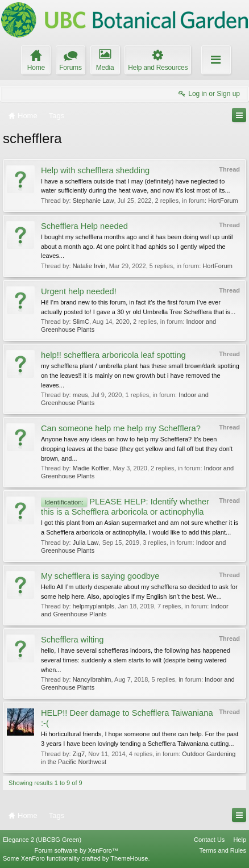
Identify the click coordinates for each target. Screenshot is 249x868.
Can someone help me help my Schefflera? (121, 428)
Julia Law (86, 542)
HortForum (223, 201)
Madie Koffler (91, 468)
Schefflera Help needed (84, 226)
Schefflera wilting (72, 640)
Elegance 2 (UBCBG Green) (42, 840)
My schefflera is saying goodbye (100, 576)
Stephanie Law (94, 201)
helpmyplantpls (94, 606)
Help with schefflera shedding (95, 170)
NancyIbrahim (92, 679)
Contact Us (209, 840)
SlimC (81, 322)
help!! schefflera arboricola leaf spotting (113, 355)
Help (240, 840)
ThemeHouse (129, 858)
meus (80, 395)
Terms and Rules (223, 850)
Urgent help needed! (79, 291)
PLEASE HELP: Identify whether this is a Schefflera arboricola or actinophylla (125, 507)
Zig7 (79, 754)
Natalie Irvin (89, 266)
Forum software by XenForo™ (76, 850)
